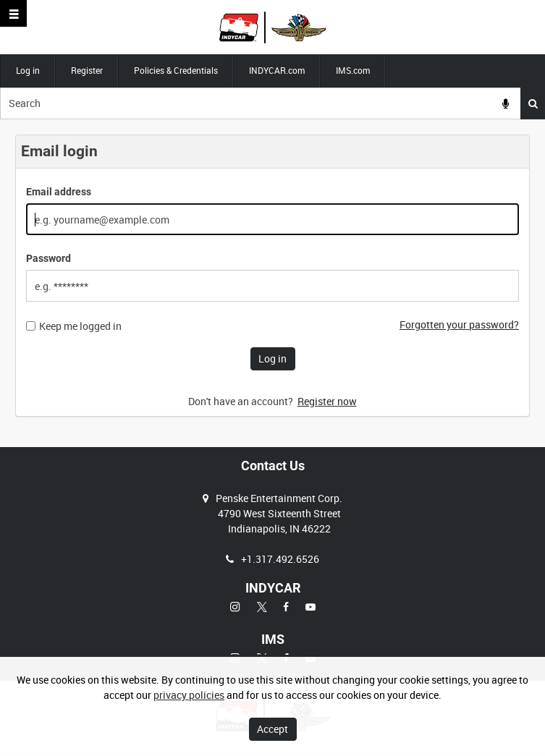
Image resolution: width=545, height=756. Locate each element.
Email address (59, 192)
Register (87, 70)
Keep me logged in (80, 326)
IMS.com (353, 70)
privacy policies (189, 695)
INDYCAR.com (277, 70)
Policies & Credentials (176, 70)
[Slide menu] (13, 13)
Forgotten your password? (459, 324)
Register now (327, 401)
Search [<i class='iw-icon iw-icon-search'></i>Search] (533, 103)
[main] (272, 283)
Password (48, 258)
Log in (28, 70)
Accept (272, 729)
